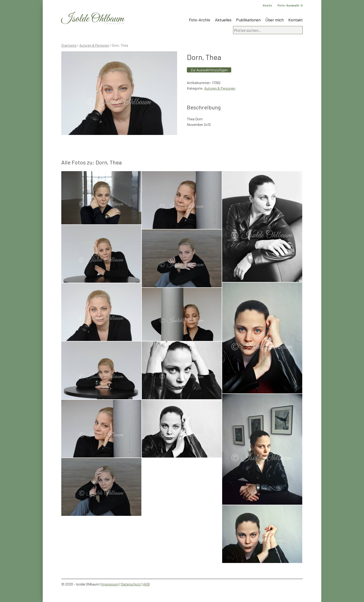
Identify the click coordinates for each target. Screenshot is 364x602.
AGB (146, 584)
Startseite (69, 45)
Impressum (110, 584)
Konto (267, 5)
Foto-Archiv (200, 20)
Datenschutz (131, 584)
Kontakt (296, 20)
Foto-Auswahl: (290, 5)
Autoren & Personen (94, 45)
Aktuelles (223, 20)
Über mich (275, 20)
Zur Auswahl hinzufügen (209, 70)
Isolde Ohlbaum (93, 19)
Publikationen (248, 20)
